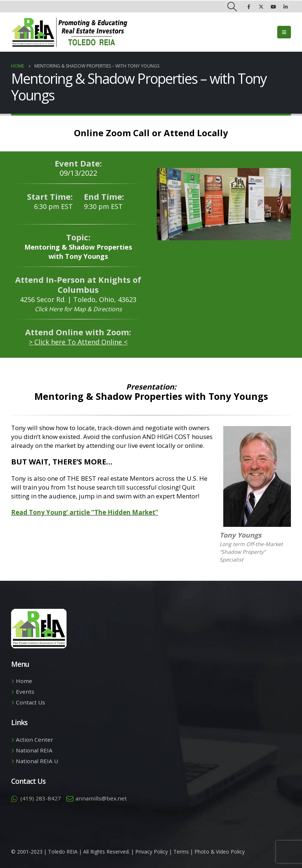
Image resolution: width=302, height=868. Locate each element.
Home (24, 681)
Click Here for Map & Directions (78, 309)
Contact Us (30, 702)
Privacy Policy (152, 852)
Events (25, 692)
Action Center (35, 740)
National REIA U (37, 761)
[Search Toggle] (232, 7)
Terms (181, 852)
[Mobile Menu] (284, 32)
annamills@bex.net (101, 798)
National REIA (34, 750)
